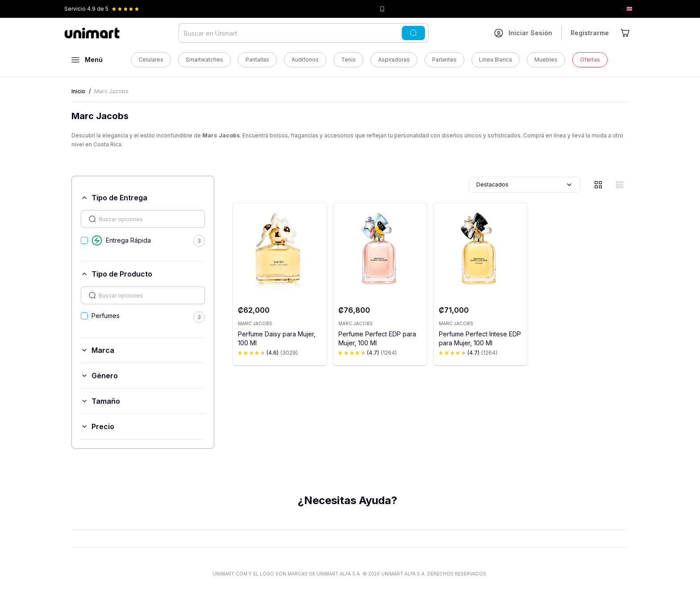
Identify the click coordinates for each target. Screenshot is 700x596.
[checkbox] (84, 240)
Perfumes (106, 316)
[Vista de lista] (620, 185)
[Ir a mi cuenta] (523, 33)
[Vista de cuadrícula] (598, 185)
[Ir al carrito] (626, 33)
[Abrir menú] (87, 60)
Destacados (525, 185)
